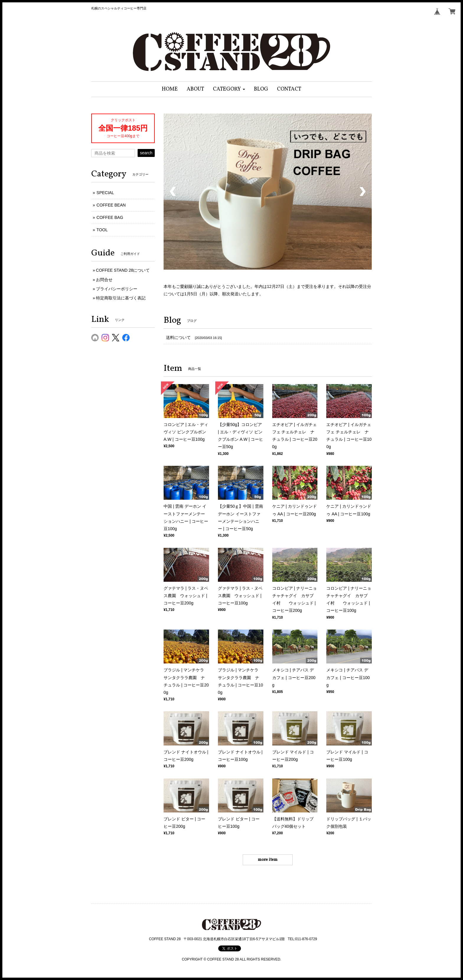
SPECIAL (105, 193)
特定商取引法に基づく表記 (121, 298)
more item (268, 860)
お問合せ (104, 280)
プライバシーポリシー (117, 289)
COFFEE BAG (110, 217)
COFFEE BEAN (111, 205)
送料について (178, 337)
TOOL (102, 230)
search (146, 153)
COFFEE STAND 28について (123, 270)
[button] (229, 89)
